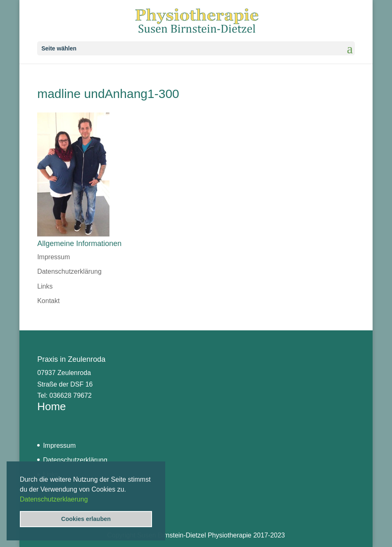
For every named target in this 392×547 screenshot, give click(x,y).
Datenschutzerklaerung (54, 499)
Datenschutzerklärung (69, 271)
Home (51, 406)
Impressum (53, 257)
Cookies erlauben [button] (86, 519)
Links (45, 286)
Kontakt (48, 301)
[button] (91, 500)
